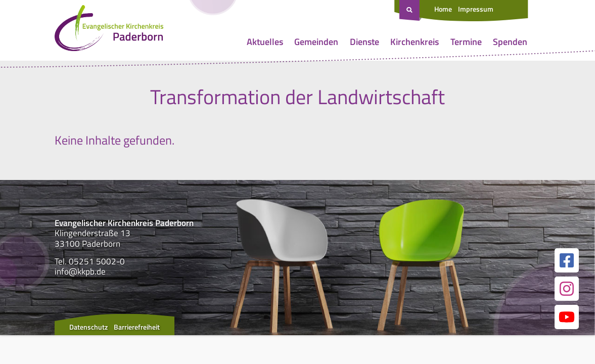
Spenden (510, 42)
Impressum (476, 9)
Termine (466, 42)
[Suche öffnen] (410, 11)
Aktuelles (265, 42)
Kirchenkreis (415, 42)
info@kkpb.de (80, 271)
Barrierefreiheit (137, 327)
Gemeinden (316, 42)
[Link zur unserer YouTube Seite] (567, 317)
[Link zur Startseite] (109, 30)
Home (443, 9)
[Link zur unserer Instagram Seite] (567, 289)
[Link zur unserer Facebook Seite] (567, 260)
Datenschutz (88, 327)
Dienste (364, 42)
